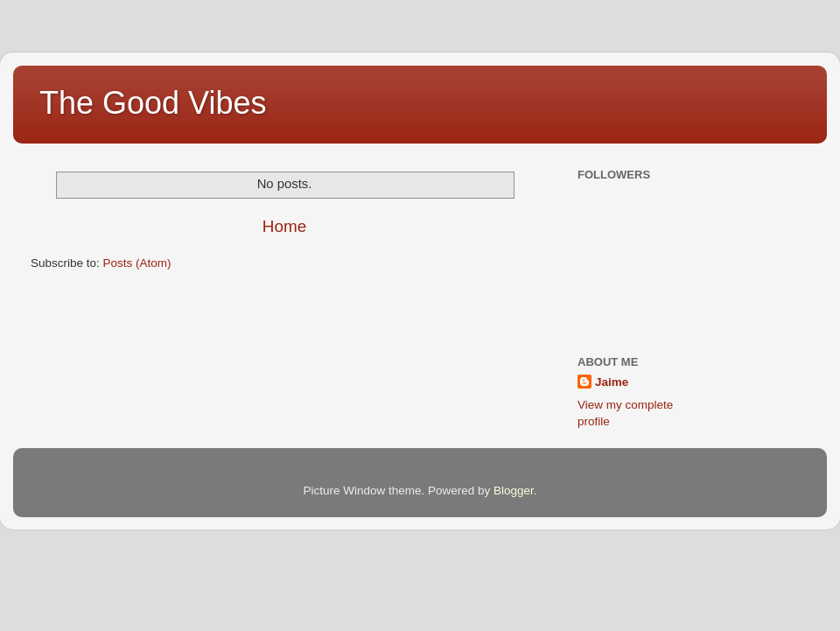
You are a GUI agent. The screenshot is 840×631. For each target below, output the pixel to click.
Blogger (514, 491)
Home (284, 226)
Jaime (612, 382)
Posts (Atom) (137, 263)
